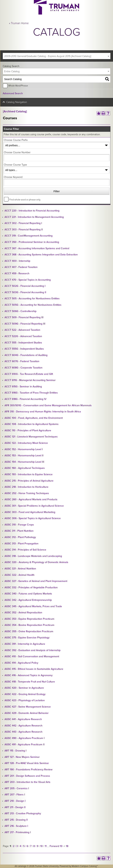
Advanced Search (13, 93)
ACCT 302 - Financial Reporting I (23, 223)
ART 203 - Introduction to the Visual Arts (27, 782)
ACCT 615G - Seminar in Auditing (23, 387)
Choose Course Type (15, 165)
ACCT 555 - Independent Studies (23, 343)
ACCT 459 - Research (17, 273)
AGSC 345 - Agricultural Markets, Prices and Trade (33, 606)
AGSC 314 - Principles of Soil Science (25, 550)
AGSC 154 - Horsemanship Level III (24, 462)
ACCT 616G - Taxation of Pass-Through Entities (31, 393)
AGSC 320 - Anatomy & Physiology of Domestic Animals (36, 562)
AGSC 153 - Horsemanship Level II (24, 456)
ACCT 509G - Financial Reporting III (25, 324)
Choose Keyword (13, 177)
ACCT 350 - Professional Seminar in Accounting (32, 242)
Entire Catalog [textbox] (12, 71)
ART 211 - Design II (15, 807)
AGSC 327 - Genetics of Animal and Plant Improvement (36, 581)
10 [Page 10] (41, 846)
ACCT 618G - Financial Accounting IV (25, 399)
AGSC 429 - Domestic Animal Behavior (27, 713)
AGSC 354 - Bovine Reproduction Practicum (29, 625)
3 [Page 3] (17, 846)
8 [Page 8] (34, 846)
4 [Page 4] (20, 846)
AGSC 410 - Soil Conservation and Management (32, 656)
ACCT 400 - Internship (17, 261)
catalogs (22, 866)
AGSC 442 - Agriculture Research (23, 726)
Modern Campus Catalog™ (85, 866)
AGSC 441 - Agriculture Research (23, 719)
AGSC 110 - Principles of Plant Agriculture (28, 430)
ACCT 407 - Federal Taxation (21, 267)
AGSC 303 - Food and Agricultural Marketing (30, 512)
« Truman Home (19, 23)
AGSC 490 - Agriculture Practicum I (25, 738)
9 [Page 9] (37, 846)
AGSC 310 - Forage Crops (19, 525)
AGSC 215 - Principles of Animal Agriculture (29, 481)
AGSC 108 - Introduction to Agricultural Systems (32, 424)
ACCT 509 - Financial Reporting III (24, 317)
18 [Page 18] (67, 846)
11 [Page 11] (46, 846)
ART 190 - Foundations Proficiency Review (29, 770)
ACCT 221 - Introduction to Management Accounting (34, 217)
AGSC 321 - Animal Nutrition (20, 569)
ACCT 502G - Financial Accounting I (25, 286)
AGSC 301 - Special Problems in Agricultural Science (34, 506)
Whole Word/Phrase (18, 86)
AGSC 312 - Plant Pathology (20, 537)
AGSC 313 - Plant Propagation (21, 544)
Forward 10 (56, 846)
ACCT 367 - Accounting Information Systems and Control (37, 248)
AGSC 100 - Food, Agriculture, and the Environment (34, 418)
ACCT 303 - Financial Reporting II (24, 230)
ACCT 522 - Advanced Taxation (22, 330)
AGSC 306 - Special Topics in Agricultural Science (33, 518)
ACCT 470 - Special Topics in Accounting (28, 280)
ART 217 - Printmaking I (18, 832)
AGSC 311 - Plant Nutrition (19, 531)
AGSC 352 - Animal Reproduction (23, 613)
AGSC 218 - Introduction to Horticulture (26, 487)
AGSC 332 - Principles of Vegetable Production (31, 587)
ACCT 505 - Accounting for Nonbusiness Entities (32, 298)
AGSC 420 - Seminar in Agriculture (24, 688)
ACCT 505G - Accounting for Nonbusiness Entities (33, 305)
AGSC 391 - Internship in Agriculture (25, 644)
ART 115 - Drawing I (15, 751)
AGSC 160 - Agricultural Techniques (25, 468)
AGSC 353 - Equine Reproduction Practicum (29, 619)
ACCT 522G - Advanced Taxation (23, 336)
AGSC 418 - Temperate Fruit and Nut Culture (30, 682)
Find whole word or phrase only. (25, 200)
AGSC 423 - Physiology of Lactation (25, 700)
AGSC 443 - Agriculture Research (23, 732)
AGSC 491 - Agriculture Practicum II (25, 744)
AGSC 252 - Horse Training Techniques (27, 493)
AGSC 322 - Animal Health (19, 575)
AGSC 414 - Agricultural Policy (21, 663)
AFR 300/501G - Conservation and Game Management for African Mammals (48, 405)
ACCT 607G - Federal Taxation (22, 361)
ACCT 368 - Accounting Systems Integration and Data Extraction (41, 255)
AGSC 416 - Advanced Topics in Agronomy (29, 675)
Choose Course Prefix (16, 140)
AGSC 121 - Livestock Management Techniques (31, 437)
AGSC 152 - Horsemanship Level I (24, 449)
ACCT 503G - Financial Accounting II (25, 292)
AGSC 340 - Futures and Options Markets (28, 594)
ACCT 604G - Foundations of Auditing (26, 355)
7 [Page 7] (31, 846)
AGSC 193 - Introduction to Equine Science (29, 474)
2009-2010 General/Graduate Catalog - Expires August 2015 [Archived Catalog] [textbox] (48, 56)
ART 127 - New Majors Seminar (22, 757)
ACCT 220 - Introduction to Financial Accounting (32, 211)
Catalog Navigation (17, 102)
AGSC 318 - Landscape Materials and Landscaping (33, 556)
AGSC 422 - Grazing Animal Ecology (25, 694)
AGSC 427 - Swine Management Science (28, 707)
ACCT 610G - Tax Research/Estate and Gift (29, 374)
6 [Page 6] (27, 846)
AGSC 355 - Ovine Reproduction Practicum (29, 631)
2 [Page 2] (14, 846)
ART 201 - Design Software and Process (27, 776)
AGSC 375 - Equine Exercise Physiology (27, 638)
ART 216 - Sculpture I (16, 826)
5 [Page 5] (24, 846)
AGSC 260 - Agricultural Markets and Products (31, 499)
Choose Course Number (17, 152)
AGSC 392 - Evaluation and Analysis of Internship (33, 650)
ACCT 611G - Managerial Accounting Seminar (30, 380)
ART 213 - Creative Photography (23, 813)
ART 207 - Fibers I (15, 795)
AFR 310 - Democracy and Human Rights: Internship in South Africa (43, 412)
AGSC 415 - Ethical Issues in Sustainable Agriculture (34, 669)
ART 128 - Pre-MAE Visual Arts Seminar (27, 763)
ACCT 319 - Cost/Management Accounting (29, 236)
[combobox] (57, 56)
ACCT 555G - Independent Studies (24, 349)
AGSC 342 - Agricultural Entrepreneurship (28, 600)
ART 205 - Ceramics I (17, 788)
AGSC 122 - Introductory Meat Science (26, 443)
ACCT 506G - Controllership (20, 311)
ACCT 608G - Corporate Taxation (23, 368)
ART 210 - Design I (15, 801)
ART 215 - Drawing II (16, 820)
